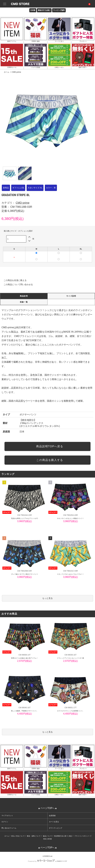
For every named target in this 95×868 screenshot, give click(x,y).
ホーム (7, 72)
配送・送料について (34, 836)
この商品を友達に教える (13, 280)
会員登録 (52, 816)
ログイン (5, 822)
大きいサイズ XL (35, 188)
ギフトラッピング (56, 828)
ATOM (50, 839)
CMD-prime (16, 72)
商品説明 (24, 296)
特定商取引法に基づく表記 (63, 836)
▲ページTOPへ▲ (47, 808)
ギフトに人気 (18, 188)
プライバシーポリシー (82, 836)
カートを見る (54, 822)
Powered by (47, 861)
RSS (45, 839)
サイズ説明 (71, 296)
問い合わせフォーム (9, 828)
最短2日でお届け (44, 10)
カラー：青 (51, 188)
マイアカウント (7, 816)
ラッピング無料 (59, 10)
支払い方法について (18, 836)
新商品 (6, 188)
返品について (47, 836)
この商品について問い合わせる (16, 284)
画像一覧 (24, 302)
